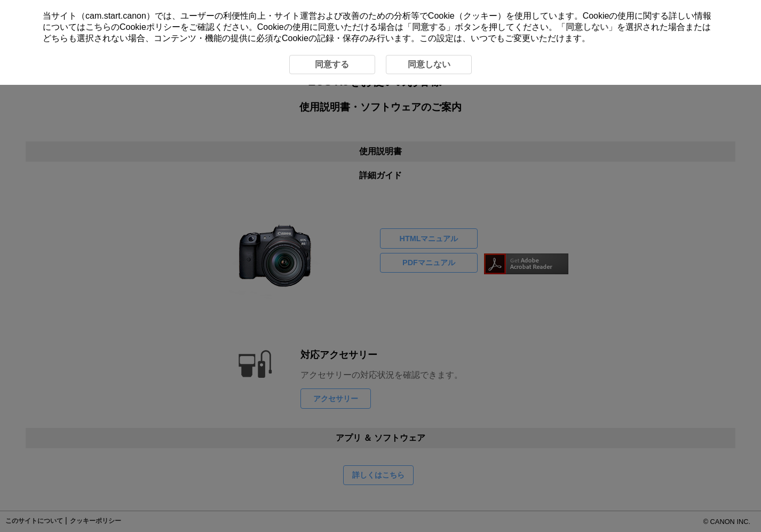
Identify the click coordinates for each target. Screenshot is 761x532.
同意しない (587, 27)
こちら (98, 27)
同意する (429, 27)
